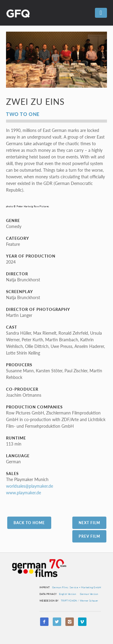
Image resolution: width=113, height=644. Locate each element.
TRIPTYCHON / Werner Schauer (80, 601)
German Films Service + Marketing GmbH (77, 587)
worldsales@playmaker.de (30, 486)
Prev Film (89, 536)
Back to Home (29, 523)
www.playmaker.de (24, 493)
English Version (68, 594)
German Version (89, 594)
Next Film (89, 523)
